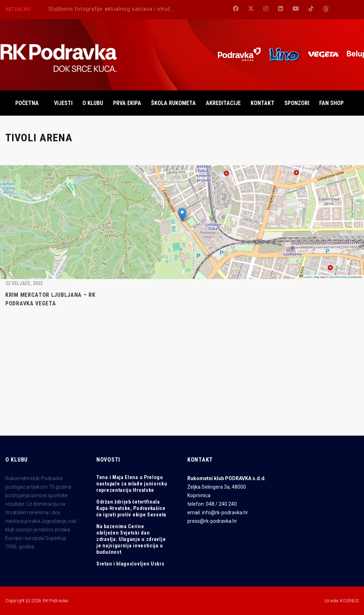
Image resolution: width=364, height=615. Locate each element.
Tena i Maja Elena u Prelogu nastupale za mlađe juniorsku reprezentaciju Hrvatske (132, 484)
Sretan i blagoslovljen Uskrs (130, 564)
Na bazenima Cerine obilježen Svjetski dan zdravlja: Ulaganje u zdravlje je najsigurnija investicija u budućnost (131, 539)
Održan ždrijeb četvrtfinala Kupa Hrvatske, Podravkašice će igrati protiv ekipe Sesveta (131, 508)
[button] (182, 215)
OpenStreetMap (338, 277)
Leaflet (306, 277)
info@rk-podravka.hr (225, 512)
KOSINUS (349, 601)
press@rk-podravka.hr (212, 521)
